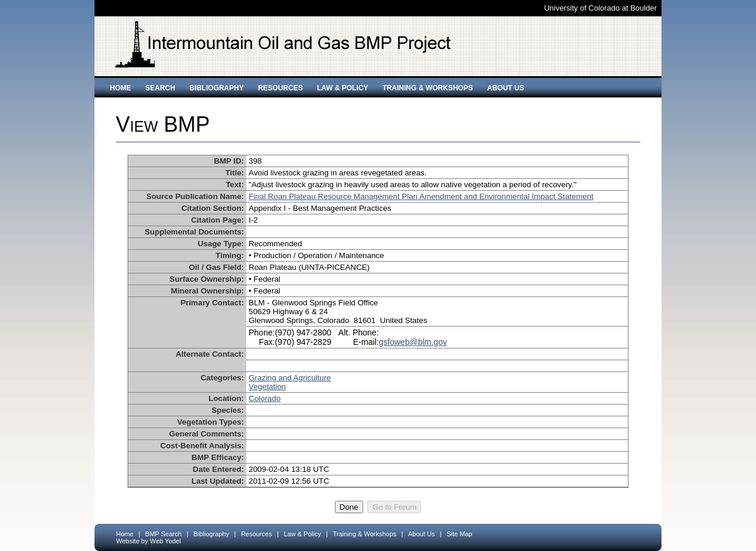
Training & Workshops (427, 88)
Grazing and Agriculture (290, 378)
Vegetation (267, 387)
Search (160, 88)
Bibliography (217, 88)
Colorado (265, 398)
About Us (506, 88)
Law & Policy (343, 88)
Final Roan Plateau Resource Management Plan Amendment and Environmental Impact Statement (421, 196)
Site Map (459, 534)
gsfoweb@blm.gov (413, 342)
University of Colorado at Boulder (600, 8)
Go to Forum (394, 507)
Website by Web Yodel (149, 541)
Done (349, 507)
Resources (281, 88)
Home (120, 88)
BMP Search (164, 534)
